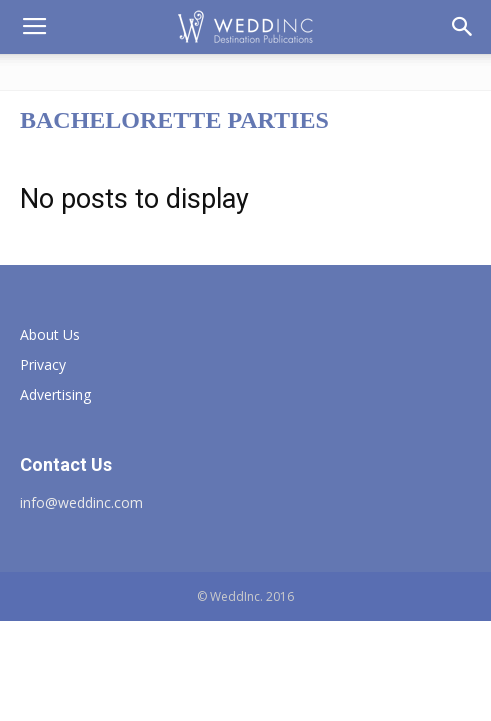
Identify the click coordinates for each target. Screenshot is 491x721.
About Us (50, 334)
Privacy (43, 364)
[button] (463, 27)
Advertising (55, 394)
